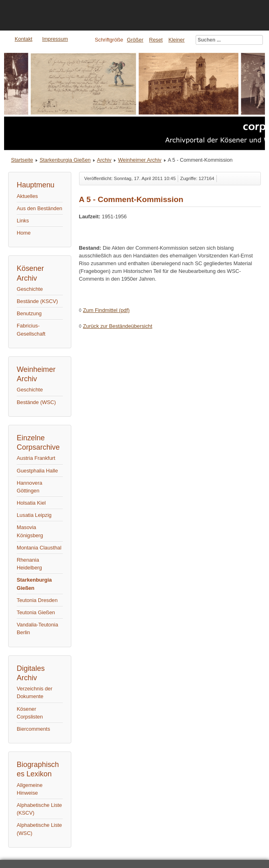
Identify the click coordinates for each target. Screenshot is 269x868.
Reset (156, 40)
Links (23, 221)
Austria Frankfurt (36, 458)
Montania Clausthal (39, 548)
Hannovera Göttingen (30, 487)
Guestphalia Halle (37, 471)
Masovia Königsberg (30, 531)
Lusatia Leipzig (34, 515)
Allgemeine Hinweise (30, 789)
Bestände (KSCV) (37, 301)
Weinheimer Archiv (140, 160)
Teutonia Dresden (37, 600)
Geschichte (30, 289)
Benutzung (29, 313)
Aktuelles (27, 196)
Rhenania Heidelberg (29, 564)
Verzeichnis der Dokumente (35, 692)
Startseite (22, 160)
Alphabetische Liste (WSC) (39, 829)
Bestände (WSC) (36, 402)
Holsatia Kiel (31, 503)
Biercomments (33, 729)
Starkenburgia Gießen (65, 160)
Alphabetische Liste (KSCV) (39, 809)
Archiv (104, 160)
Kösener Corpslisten (30, 713)
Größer (135, 40)
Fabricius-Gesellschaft (31, 330)
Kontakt (23, 39)
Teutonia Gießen (36, 612)
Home (24, 233)
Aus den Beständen (40, 208)
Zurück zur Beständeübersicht (117, 326)
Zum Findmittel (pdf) (106, 310)
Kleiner (176, 40)
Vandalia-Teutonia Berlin (37, 628)
